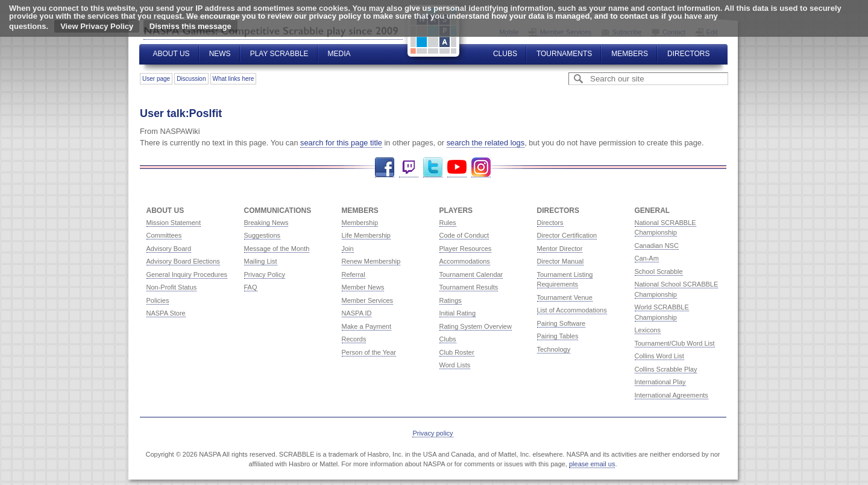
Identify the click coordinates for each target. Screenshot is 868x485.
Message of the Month (277, 249)
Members (630, 54)
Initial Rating (458, 313)
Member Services (368, 300)
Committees (164, 235)
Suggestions (263, 235)
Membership (360, 223)
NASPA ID (357, 313)
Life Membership (366, 235)
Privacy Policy (265, 274)
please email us (592, 464)
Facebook (385, 167)
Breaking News (266, 223)
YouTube (457, 167)
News (220, 54)
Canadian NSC (657, 246)
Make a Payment (367, 326)
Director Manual (561, 261)
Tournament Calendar (471, 274)
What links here (234, 79)
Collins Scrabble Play (666, 369)
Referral (354, 274)
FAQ (251, 287)
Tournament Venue (565, 297)
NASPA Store (166, 313)
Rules (448, 223)
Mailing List (261, 261)
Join (348, 249)
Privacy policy (432, 433)
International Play (660, 382)
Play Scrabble (279, 54)
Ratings (451, 300)
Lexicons (648, 330)
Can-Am (647, 258)
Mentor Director (560, 249)
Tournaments (564, 54)
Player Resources (466, 249)
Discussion (191, 79)
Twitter (433, 167)
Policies (158, 300)
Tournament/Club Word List (675, 343)
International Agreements (671, 395)
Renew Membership (371, 261)
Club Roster (457, 352)
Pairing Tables (558, 336)
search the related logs (486, 143)
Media (339, 54)
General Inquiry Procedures (187, 274)
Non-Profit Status (172, 287)
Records (354, 339)
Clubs (505, 54)
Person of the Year (369, 352)
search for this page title (341, 143)
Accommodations (465, 261)
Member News (363, 287)
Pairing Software (561, 323)
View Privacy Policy (97, 26)
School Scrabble (659, 271)
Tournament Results (469, 287)
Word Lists (455, 365)
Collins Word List (659, 356)
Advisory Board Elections (183, 261)
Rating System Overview (476, 326)
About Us (171, 54)
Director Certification (567, 235)
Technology (554, 349)
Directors (688, 54)
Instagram (481, 167)
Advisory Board (169, 249)
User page (156, 79)
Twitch (409, 167)
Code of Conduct (464, 235)
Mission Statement (174, 223)
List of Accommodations (572, 310)
